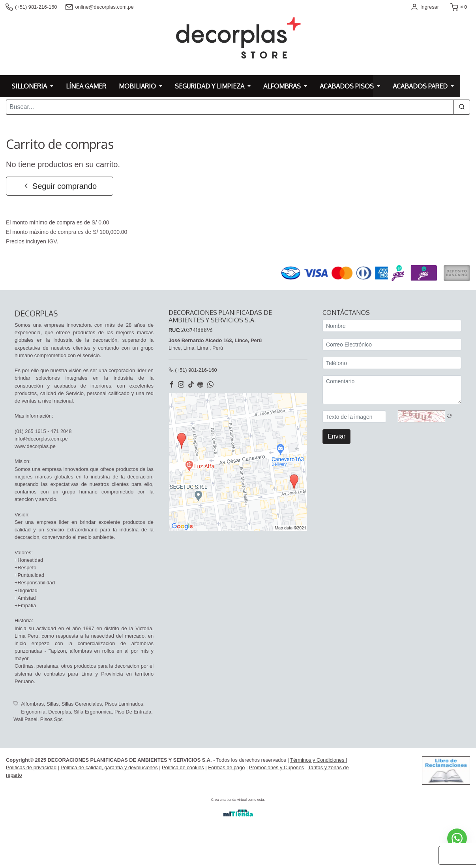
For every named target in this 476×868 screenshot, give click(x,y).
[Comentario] (392, 391)
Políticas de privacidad (31, 768)
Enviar (336, 437)
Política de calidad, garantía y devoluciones (109, 768)
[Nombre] (392, 327)
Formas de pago (226, 768)
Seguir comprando (59, 186)
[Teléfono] (392, 364)
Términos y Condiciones (318, 760)
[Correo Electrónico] (392, 345)
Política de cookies (183, 768)
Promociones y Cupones (276, 768)
